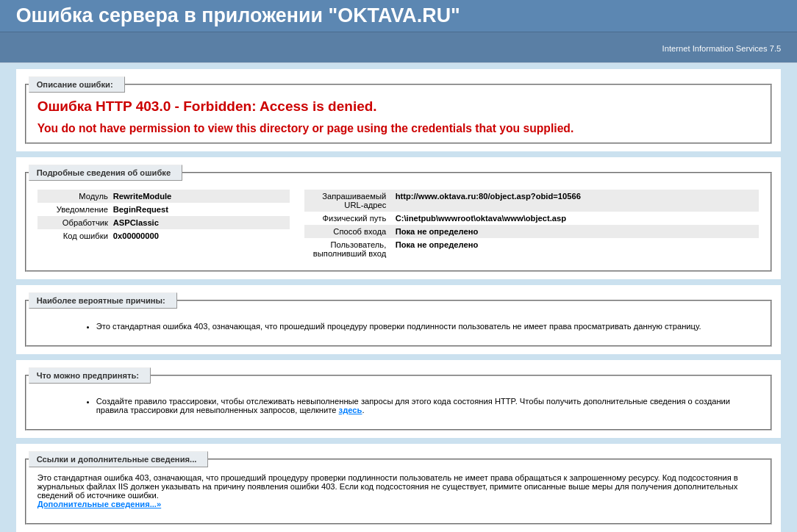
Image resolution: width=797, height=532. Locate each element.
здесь (351, 410)
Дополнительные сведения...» (100, 504)
